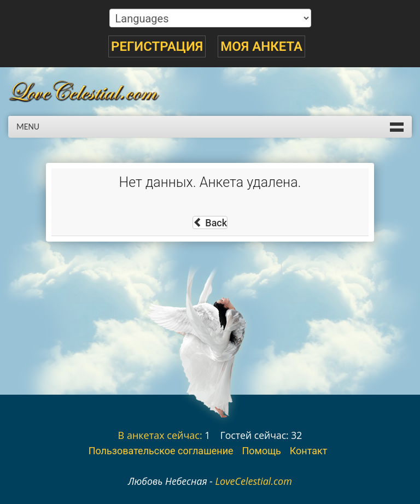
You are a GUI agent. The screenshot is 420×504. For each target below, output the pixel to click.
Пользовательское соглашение (161, 451)
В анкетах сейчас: (160, 435)
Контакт (309, 451)
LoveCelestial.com (253, 481)
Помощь (261, 451)
